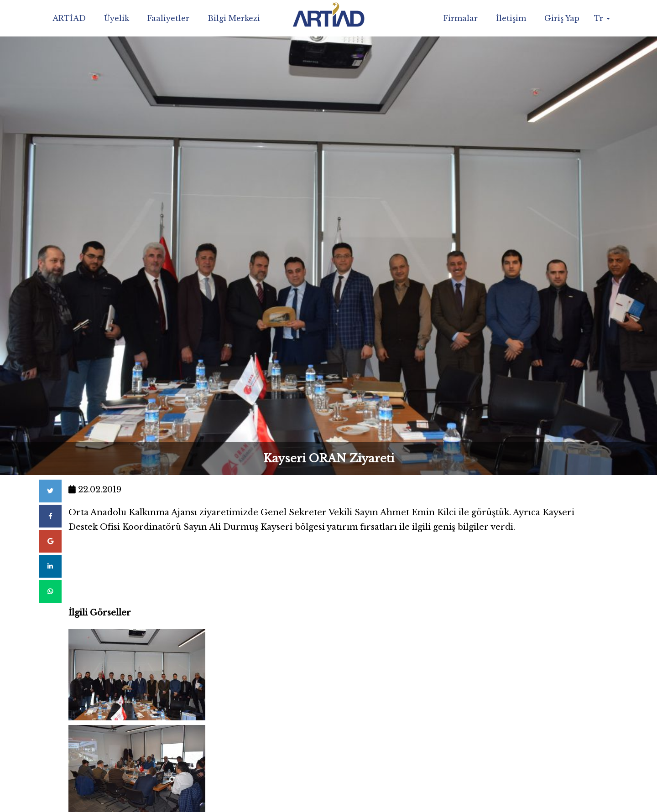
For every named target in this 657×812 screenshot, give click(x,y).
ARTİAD (69, 18)
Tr (602, 18)
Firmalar (461, 18)
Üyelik (117, 18)
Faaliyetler (168, 18)
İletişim (511, 18)
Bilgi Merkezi (234, 18)
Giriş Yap (562, 18)
